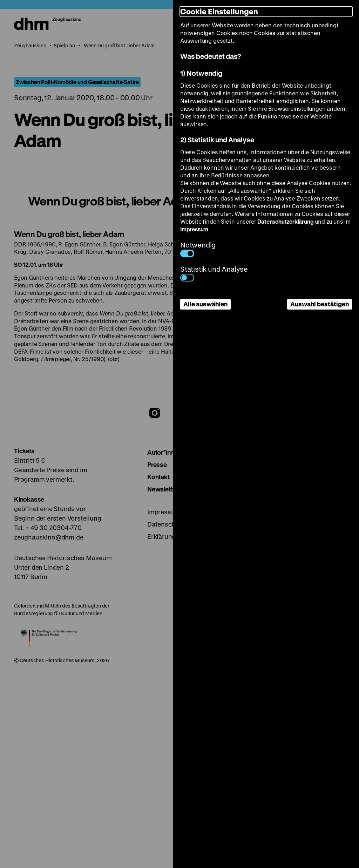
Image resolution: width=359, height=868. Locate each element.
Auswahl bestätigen (320, 304)
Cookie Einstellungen (219, 11)
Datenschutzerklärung (285, 221)
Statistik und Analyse (214, 273)
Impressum (194, 229)
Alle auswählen (205, 304)
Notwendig (198, 249)
